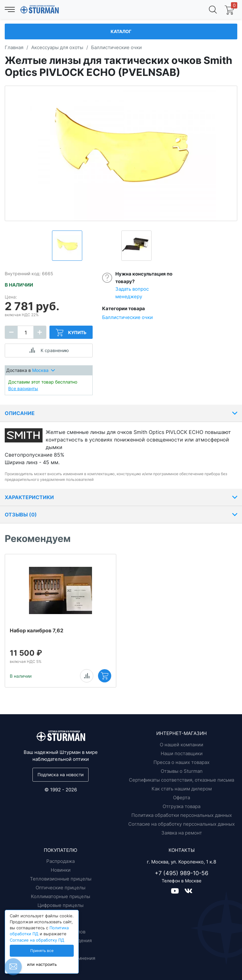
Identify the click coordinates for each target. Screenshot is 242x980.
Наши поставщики (182, 753)
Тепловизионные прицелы (61, 879)
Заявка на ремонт (182, 833)
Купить (71, 333)
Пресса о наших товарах (181, 762)
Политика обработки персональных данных (182, 815)
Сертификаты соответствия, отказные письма (181, 780)
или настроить (42, 964)
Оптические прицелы (60, 888)
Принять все (42, 951)
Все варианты (23, 388)
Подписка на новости (60, 775)
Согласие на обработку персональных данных (181, 824)
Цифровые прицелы (60, 905)
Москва (43, 370)
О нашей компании (181, 745)
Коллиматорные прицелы (60, 896)
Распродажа (60, 861)
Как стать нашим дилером (182, 789)
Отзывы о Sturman (182, 771)
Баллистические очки (127, 317)
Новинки (61, 870)
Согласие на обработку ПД (37, 940)
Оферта (181, 798)
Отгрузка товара (181, 806)
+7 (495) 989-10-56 (181, 873)
